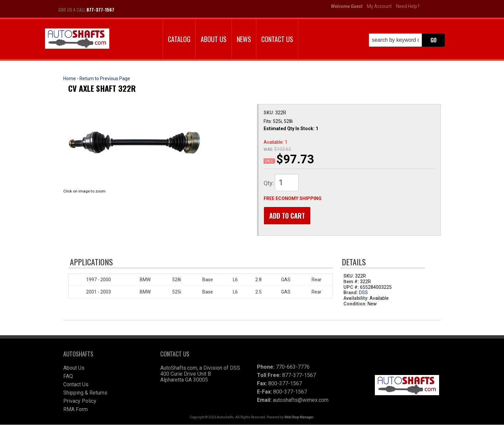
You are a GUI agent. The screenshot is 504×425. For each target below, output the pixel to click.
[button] (407, 40)
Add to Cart (287, 216)
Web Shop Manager (299, 418)
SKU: (269, 113)
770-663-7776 (293, 367)
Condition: (355, 304)
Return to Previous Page (105, 79)
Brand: (351, 293)
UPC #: (352, 288)
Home (70, 79)
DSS (363, 293)
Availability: (356, 299)
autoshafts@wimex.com (301, 400)
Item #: (352, 282)
